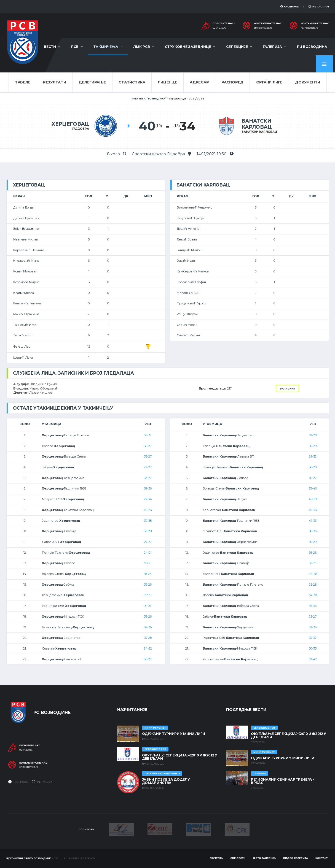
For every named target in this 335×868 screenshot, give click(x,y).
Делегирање (92, 82)
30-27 (148, 446)
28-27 (313, 478)
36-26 (148, 616)
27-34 (148, 499)
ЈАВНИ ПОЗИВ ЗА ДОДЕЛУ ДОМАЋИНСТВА (166, 781)
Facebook (290, 6)
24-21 (148, 553)
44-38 (313, 574)
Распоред (232, 82)
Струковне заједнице (188, 47)
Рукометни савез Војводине (29, 858)
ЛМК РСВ (142, 47)
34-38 (313, 595)
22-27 (148, 467)
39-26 (148, 585)
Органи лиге (269, 82)
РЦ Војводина (312, 47)
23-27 (313, 616)
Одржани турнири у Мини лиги (174, 734)
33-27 (148, 456)
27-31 (148, 595)
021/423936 (219, 28)
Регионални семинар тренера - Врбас (282, 781)
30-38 (148, 521)
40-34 (148, 510)
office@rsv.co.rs (263, 28)
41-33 (313, 521)
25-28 (313, 585)
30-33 (313, 648)
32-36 (148, 627)
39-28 (313, 435)
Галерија (272, 47)
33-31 (313, 563)
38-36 (313, 531)
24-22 (148, 648)
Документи (308, 82)
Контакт (321, 858)
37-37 (313, 638)
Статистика (132, 82)
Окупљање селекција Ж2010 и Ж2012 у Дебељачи (180, 757)
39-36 (148, 488)
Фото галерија (264, 858)
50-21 (148, 563)
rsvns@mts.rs (309, 28)
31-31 (148, 606)
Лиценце (167, 82)
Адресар (199, 82)
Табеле (23, 82)
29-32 (313, 456)
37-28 (148, 638)
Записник (287, 389)
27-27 (148, 542)
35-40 (313, 488)
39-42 (313, 659)
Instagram (319, 6)
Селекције (237, 47)
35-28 (148, 531)
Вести (50, 47)
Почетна (216, 858)
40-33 (313, 499)
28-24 (148, 574)
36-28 (313, 467)
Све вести (238, 858)
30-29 (313, 446)
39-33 (313, 606)
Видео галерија (296, 858)
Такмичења (106, 47)
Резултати (55, 82)
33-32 (148, 435)
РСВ (75, 47)
